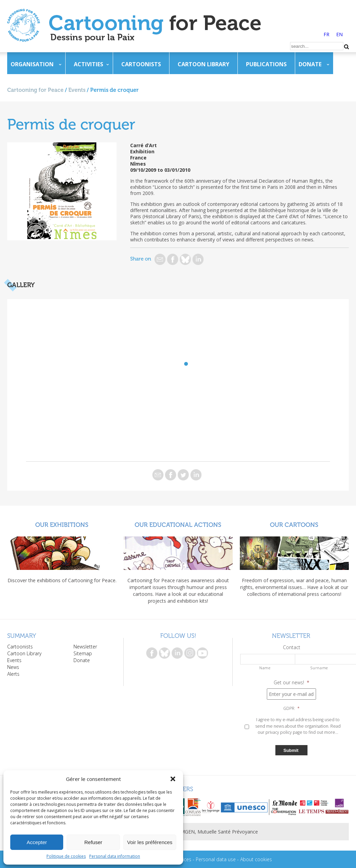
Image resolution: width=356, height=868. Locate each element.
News (13, 667)
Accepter (37, 842)
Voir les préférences (150, 842)
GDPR (291, 709)
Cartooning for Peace (35, 90)
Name (265, 668)
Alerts (13, 674)
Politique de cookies (66, 856)
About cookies (256, 859)
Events (77, 90)
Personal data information (115, 856)
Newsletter (85, 647)
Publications (266, 64)
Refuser (93, 842)
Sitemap (83, 653)
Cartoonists (141, 64)
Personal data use (216, 859)
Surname (319, 668)
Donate (310, 64)
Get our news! (291, 683)
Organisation (32, 64)
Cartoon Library (203, 64)
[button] (173, 779)
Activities (88, 64)
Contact (292, 647)
